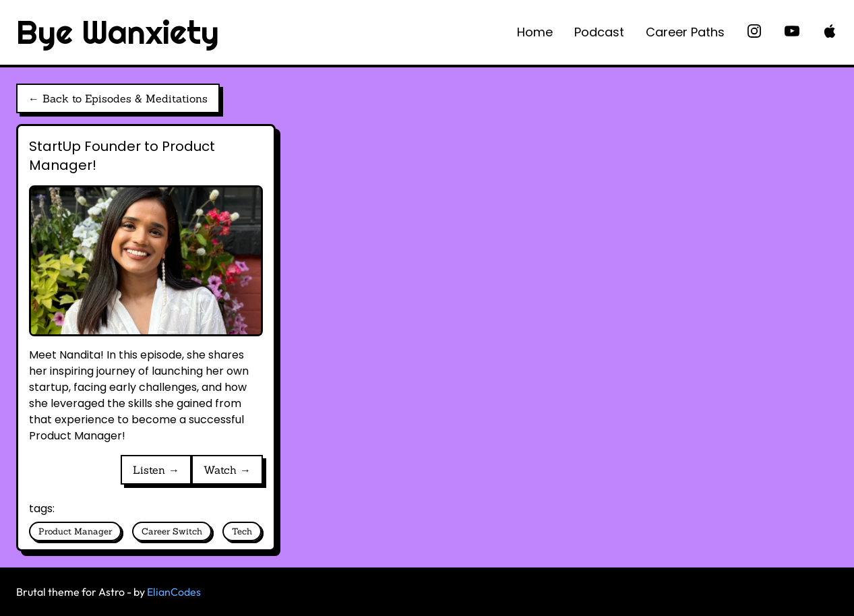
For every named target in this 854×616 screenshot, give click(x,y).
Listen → (156, 470)
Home (535, 32)
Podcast (599, 32)
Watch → (227, 470)
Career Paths (685, 32)
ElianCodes (174, 592)
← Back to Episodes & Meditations (118, 98)
